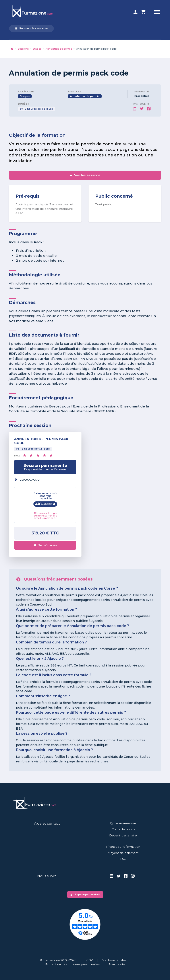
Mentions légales (114, 960)
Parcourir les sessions (31, 28)
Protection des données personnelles (72, 964)
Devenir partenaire (123, 835)
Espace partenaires (85, 894)
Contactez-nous (123, 829)
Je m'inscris (45, 545)
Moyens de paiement (123, 853)
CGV (90, 960)
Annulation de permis (59, 49)
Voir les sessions (85, 175)
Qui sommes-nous (123, 823)
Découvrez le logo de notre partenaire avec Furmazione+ (45, 516)
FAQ (123, 859)
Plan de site (117, 964)
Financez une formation (123, 847)
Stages (37, 49)
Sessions (23, 49)
